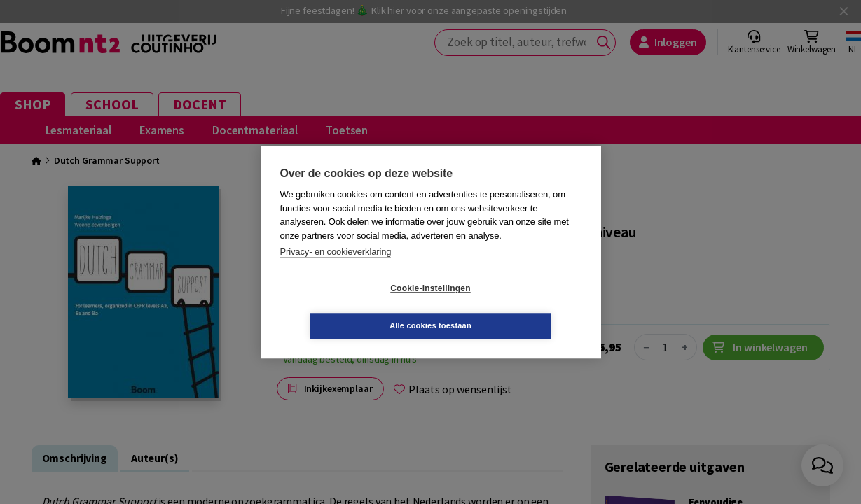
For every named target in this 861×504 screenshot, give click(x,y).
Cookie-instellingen (347, 307)
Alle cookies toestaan (514, 307)
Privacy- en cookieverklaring (336, 271)
